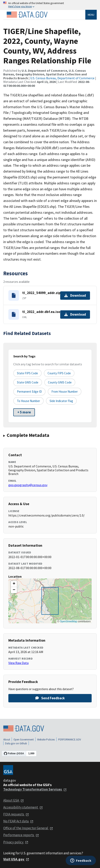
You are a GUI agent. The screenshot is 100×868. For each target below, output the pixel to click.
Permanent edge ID (29, 392)
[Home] (27, 15)
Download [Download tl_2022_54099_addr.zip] (75, 295)
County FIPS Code (59, 373)
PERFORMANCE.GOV (70, 740)
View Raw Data (18, 663)
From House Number (65, 392)
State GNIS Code (28, 382)
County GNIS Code (60, 382)
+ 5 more (24, 412)
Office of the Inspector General (28, 828)
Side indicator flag (61, 401)
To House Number (28, 401)
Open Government (24, 740)
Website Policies (46, 740)
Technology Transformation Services (35, 789)
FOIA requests (16, 814)
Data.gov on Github (16, 743)
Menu (91, 15)
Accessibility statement (23, 807)
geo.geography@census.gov (28, 485)
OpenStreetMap (68, 621)
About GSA (14, 800)
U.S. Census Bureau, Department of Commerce (62, 78)
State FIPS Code (27, 373)
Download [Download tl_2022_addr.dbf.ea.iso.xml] (75, 314)
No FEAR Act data (18, 821)
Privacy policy (16, 842)
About (7, 740)
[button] (14, 584)
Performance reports (21, 835)
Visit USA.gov (16, 859)
